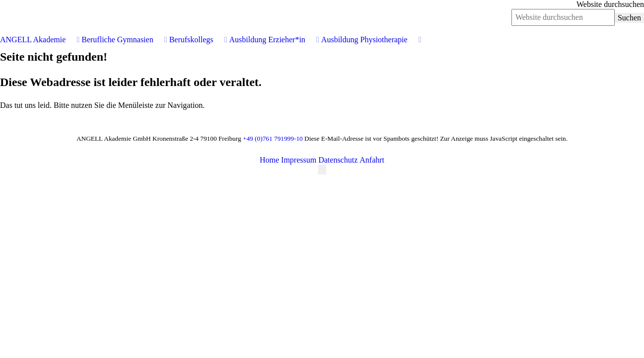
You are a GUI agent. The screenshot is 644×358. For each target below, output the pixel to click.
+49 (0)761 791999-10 (273, 138)
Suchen (629, 18)
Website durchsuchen (610, 4)
